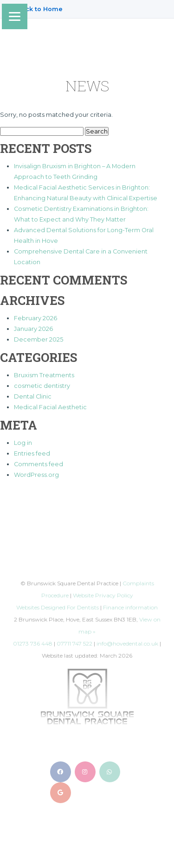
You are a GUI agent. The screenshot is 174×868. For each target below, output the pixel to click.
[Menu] (15, 16)
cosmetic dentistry (42, 386)
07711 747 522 (74, 643)
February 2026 (35, 318)
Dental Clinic (33, 396)
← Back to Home (36, 9)
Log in (23, 443)
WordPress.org (36, 475)
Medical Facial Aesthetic (50, 407)
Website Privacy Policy (103, 595)
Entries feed (32, 453)
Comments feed (39, 464)
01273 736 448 (33, 643)
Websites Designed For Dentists (58, 607)
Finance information (130, 607)
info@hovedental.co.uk (127, 643)
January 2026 (33, 329)
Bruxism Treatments (44, 375)
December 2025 (39, 339)
